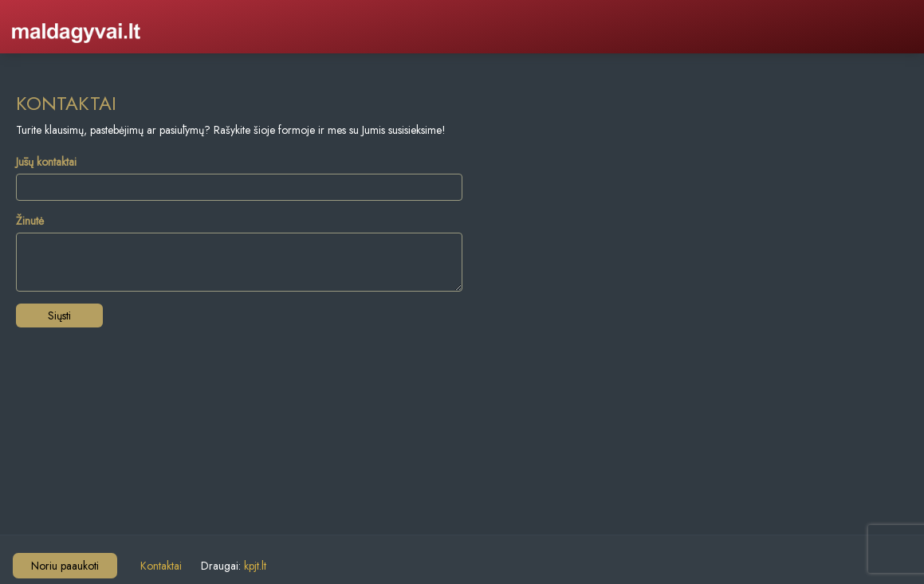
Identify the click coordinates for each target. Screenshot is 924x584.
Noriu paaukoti (65, 566)
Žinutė (30, 221)
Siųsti (59, 316)
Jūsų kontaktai (46, 162)
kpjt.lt (255, 566)
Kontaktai (161, 566)
